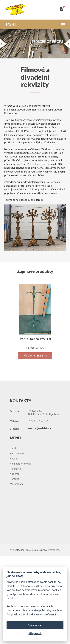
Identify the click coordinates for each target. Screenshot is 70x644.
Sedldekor (19, 550)
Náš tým (14, 474)
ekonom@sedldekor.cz (40, 428)
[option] (35, 325)
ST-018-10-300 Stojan (35, 339)
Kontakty (15, 479)
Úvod (13, 448)
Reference (15, 469)
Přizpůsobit (35, 633)
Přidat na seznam (35, 356)
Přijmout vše (35, 625)
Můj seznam (16, 484)
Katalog (14, 459)
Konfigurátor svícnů (20, 464)
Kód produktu (18, 453)
